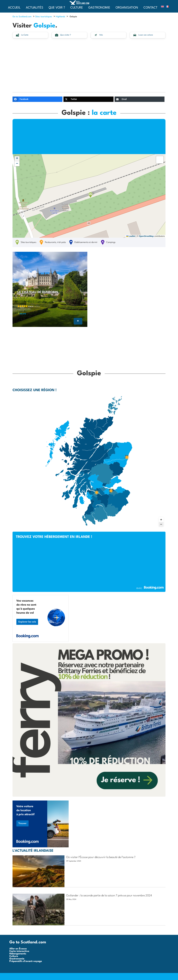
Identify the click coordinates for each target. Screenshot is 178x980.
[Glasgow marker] (97, 493)
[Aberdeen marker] (127, 457)
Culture (14, 956)
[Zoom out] (161, 524)
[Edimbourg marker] (111, 491)
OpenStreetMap (146, 236)
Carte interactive (19, 951)
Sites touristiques (44, 17)
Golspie (23, 314)
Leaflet (131, 236)
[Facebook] (38, 99)
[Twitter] (88, 99)
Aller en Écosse (18, 949)
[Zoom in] (161, 520)
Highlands (60, 17)
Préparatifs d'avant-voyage (26, 961)
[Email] (140, 99)
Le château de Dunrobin (38, 292)
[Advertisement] (89, 67)
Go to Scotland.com (22, 17)
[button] (91, 195)
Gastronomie (17, 959)
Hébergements (18, 954)
